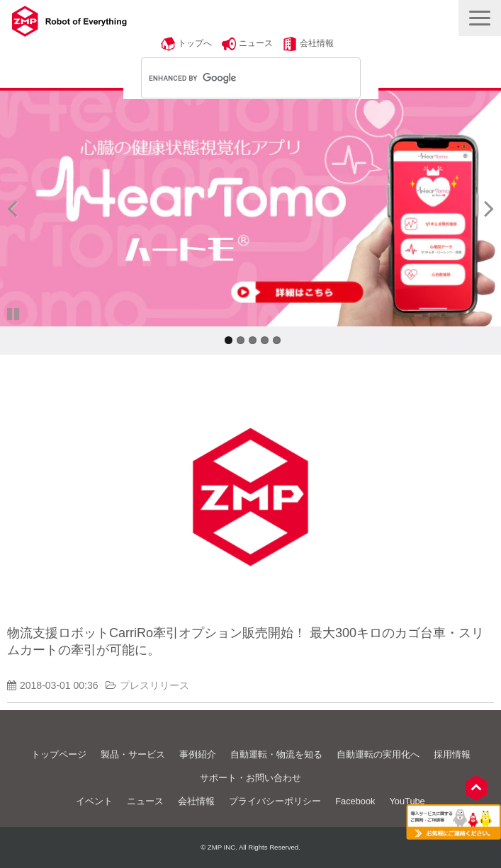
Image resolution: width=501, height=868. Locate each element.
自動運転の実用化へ (378, 754)
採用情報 (452, 754)
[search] (232, 78)
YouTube (407, 801)
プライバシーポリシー (275, 801)
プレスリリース (154, 685)
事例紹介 (198, 754)
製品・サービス (133, 754)
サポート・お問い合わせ (251, 778)
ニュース (256, 43)
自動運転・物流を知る (276, 754)
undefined (21, 208)
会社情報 (317, 43)
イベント (94, 801)
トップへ (195, 43)
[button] (480, 18)
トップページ (59, 754)
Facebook (355, 801)
